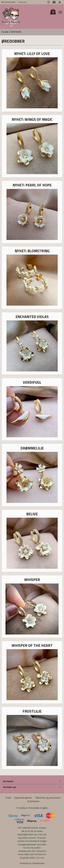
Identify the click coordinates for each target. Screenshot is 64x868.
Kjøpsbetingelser (23, 798)
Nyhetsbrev (33, 801)
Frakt (8, 798)
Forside (5, 32)
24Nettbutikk (38, 863)
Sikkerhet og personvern (48, 798)
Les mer (40, 858)
